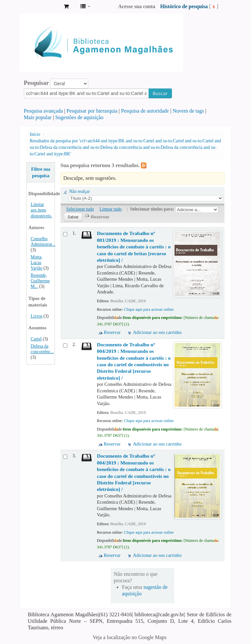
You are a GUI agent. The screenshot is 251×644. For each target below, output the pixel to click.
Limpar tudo (111, 209)
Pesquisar (36, 83)
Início (35, 134)
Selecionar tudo (80, 209)
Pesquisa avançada (43, 111)
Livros (37, 316)
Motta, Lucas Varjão (37, 263)
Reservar (112, 332)
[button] (66, 7)
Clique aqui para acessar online (149, 309)
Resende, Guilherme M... (40, 281)
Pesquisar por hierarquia (92, 111)
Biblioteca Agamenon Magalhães (42, 7)
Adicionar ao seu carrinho (157, 332)
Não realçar (80, 191)
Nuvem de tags (188, 111)
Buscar (160, 93)
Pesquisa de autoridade (145, 111)
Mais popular (38, 117)
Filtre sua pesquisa (41, 172)
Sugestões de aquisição (79, 117)
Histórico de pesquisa (184, 6)
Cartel (36, 339)
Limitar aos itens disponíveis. (42, 210)
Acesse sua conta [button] (137, 6)
